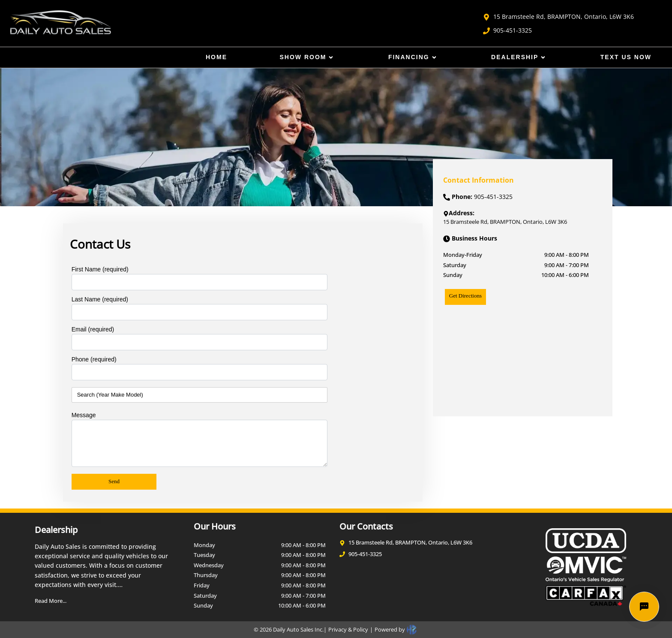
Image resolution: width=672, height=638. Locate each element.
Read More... (51, 601)
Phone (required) (94, 359)
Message (84, 415)
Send (114, 481)
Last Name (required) (100, 299)
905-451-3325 (507, 30)
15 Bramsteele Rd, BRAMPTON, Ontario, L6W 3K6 (558, 17)
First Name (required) (100, 269)
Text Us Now (626, 57)
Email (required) (93, 329)
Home (216, 57)
